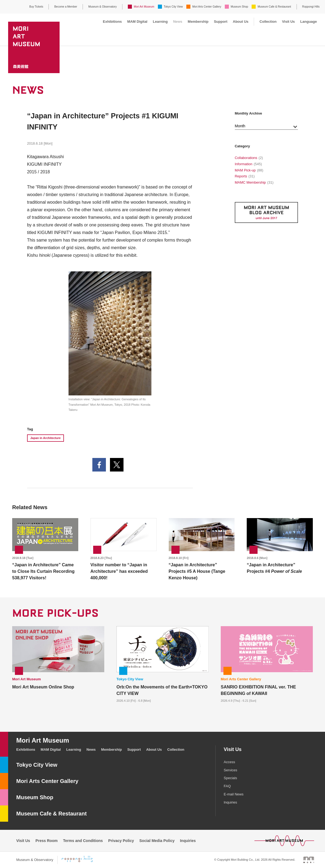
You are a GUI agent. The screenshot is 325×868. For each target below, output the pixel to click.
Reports (241, 176)
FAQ (227, 786)
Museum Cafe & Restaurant (274, 7)
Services (230, 770)
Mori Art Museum (144, 7)
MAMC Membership (250, 182)
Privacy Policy (121, 841)
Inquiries (230, 802)
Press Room (47, 841)
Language (309, 22)
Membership (198, 22)
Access (229, 762)
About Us (241, 22)
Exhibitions (112, 22)
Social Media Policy (157, 841)
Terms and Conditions (83, 841)
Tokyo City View (173, 7)
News (178, 22)
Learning (160, 22)
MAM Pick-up (245, 170)
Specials (230, 778)
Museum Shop (239, 7)
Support (221, 22)
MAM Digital (137, 22)
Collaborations (246, 158)
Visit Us (288, 22)
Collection (268, 22)
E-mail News (234, 794)
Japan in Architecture (45, 438)
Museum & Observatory (103, 7)
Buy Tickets (36, 7)
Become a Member (66, 7)
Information (244, 164)
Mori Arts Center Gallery (207, 7)
